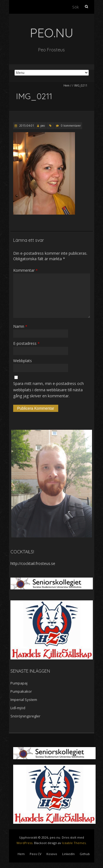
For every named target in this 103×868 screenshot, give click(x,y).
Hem (66, 85)
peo (43, 126)
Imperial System (24, 700)
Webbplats (23, 361)
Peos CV (36, 854)
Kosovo (52, 854)
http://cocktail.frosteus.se (33, 563)
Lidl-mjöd (18, 708)
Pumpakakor (21, 691)
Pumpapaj (19, 683)
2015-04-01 (26, 126)
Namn (20, 326)
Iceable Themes (74, 843)
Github (85, 854)
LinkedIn (68, 854)
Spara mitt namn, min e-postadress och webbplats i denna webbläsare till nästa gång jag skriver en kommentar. (48, 390)
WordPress (24, 843)
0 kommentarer (71, 126)
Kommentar (25, 270)
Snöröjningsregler (25, 716)
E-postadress (26, 343)
